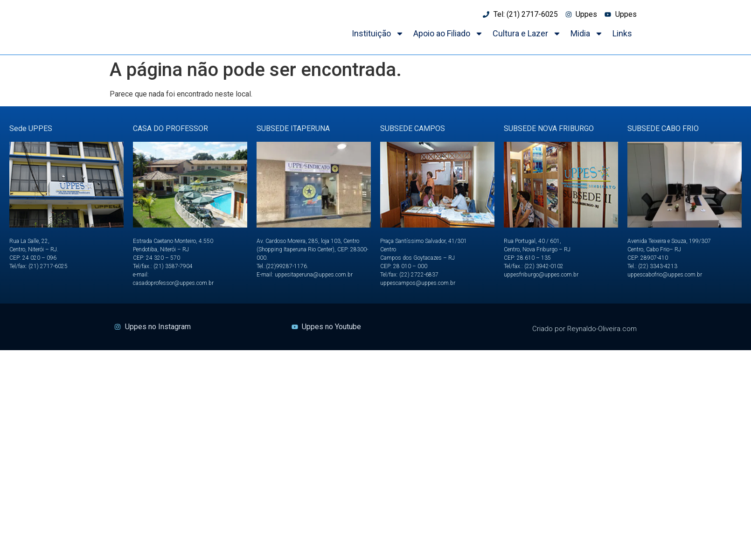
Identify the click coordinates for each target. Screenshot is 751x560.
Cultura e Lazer (527, 34)
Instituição (378, 34)
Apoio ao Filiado (448, 34)
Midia (587, 34)
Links (622, 33)
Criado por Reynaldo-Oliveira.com (584, 329)
